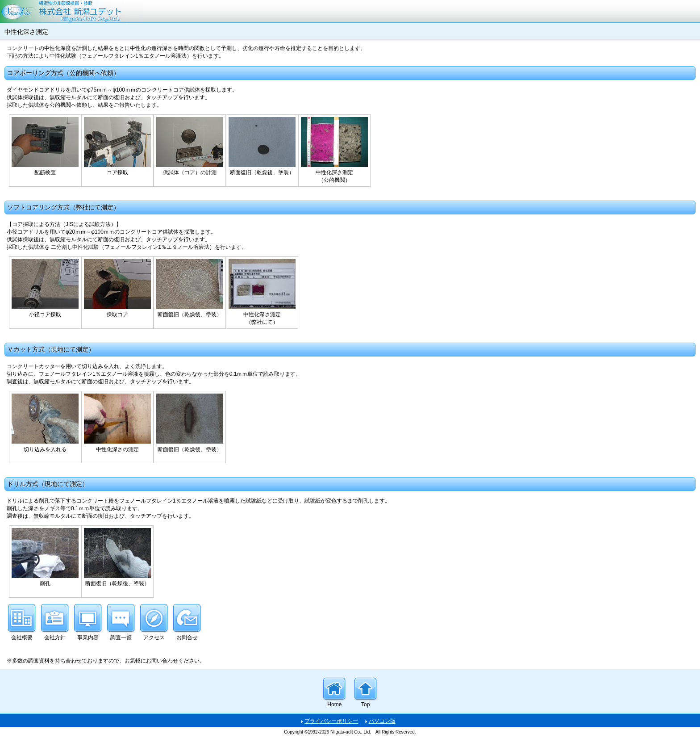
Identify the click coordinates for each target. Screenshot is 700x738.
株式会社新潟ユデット (350, 12)
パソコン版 (382, 721)
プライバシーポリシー (331, 721)
